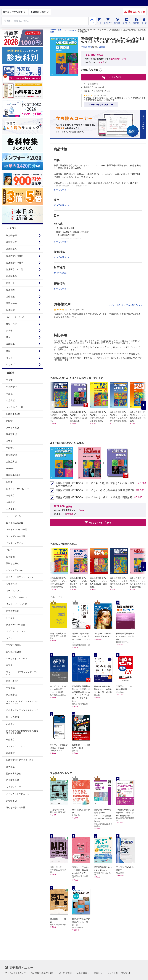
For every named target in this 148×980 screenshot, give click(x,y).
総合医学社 (11, 455)
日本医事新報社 (14, 414)
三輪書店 (10, 496)
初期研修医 (11, 235)
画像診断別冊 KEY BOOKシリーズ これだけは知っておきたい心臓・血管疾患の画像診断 (95, 484)
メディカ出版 (13, 428)
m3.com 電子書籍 (56, 31)
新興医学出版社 (14, 475)
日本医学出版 (13, 780)
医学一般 (10, 283)
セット (9, 358)
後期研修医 (11, 242)
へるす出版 (11, 509)
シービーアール (14, 516)
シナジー (10, 638)
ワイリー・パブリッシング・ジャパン (22, 673)
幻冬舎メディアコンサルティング (22, 710)
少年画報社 (11, 584)
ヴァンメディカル (15, 570)
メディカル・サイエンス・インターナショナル (22, 702)
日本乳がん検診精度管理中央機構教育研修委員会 (22, 732)
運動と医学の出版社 (16, 807)
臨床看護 (10, 290)
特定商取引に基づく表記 (42, 973)
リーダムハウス (14, 591)
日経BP (10, 482)
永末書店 (10, 724)
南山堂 (9, 421)
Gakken (10, 468)
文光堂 (9, 380)
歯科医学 (10, 344)
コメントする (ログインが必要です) (124, 305)
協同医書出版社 (14, 774)
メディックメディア (16, 746)
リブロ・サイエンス (16, 631)
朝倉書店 (10, 740)
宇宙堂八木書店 (14, 645)
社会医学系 (11, 276)
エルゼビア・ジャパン (17, 597)
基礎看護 (10, 297)
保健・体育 (11, 324)
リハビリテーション (16, 317)
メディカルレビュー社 (17, 529)
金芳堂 (9, 441)
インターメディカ (15, 543)
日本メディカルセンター (18, 489)
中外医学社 (11, 387)
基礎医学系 (11, 249)
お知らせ (98, 973)
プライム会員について (15, 973)
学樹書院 (10, 688)
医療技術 (10, 310)
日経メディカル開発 (16, 625)
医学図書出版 (13, 611)
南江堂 (9, 665)
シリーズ (10, 365)
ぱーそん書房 (13, 717)
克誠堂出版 (11, 462)
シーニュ (10, 618)
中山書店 (10, 448)
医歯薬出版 (11, 434)
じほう (9, 550)
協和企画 (10, 557)
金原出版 (10, 400)
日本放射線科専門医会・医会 (20, 760)
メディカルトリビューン (18, 794)
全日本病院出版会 (15, 523)
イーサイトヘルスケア (17, 659)
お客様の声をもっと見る (99, 105)
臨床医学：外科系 (15, 263)
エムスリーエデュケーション (20, 577)
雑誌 (8, 351)
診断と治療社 (13, 563)
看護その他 (11, 303)
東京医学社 (11, 695)
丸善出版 (10, 502)
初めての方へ (83, 973)
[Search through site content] (45, 21)
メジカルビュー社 (15, 407)
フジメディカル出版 (16, 536)
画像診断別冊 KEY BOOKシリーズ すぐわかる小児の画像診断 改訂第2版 (95, 490)
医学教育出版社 (14, 652)
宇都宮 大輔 (86, 47)
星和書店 (10, 753)
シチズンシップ (14, 787)
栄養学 (9, 331)
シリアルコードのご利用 (119, 973)
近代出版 (10, 767)
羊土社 (9, 394)
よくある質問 (65, 973)
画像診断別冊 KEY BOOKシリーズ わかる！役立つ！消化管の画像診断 (94, 497)
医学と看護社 (13, 681)
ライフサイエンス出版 (17, 604)
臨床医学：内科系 (15, 256)
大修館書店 (11, 801)
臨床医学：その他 (15, 269)
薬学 (8, 337)
